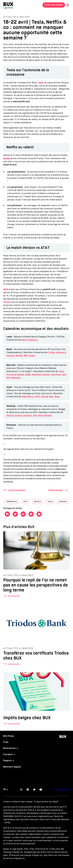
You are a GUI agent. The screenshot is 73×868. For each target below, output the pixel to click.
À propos (8, 754)
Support (7, 761)
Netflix (19, 356)
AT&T (38, 397)
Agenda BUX (13, 502)
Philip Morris (28, 397)
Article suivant (56, 490)
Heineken (37, 375)
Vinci (41, 416)
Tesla (61, 372)
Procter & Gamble (15, 375)
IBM (25, 356)
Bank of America (30, 340)
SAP (35, 416)
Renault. (48, 416)
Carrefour (56, 375)
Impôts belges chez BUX (27, 719)
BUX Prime (9, 736)
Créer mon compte (54, 5)
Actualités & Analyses (17, 17)
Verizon (7, 302)
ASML (28, 375)
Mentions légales (12, 767)
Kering (45, 397)
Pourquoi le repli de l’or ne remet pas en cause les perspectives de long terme (36, 586)
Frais (6, 742)
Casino (32, 356)
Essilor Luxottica (23, 416)
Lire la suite (14, 597)
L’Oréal (51, 353)
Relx (51, 397)
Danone (46, 375)
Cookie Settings (62, 790)
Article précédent (17, 490)
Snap (57, 397)
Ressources (9, 748)
